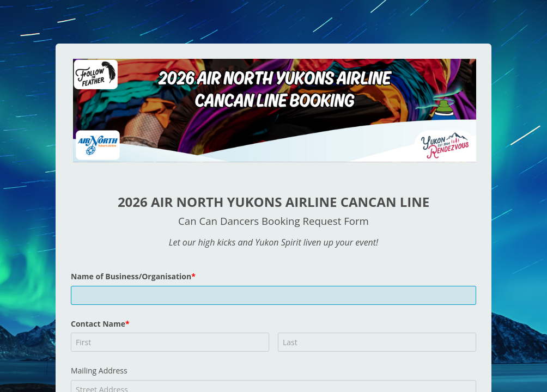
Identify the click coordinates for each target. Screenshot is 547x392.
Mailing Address (99, 370)
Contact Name (98, 324)
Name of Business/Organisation (131, 276)
